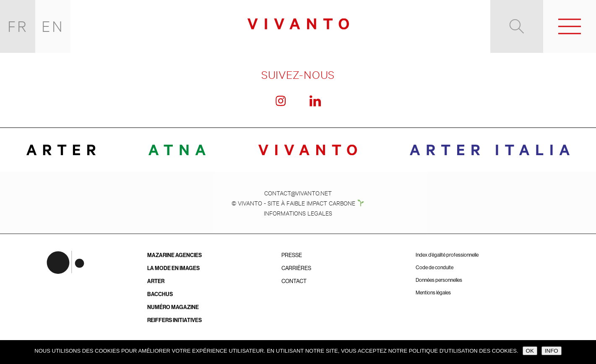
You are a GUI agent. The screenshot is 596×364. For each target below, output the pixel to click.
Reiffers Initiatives (174, 320)
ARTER (156, 281)
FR (18, 26)
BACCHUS (160, 294)
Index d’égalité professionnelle (447, 255)
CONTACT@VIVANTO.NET (298, 193)
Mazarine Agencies (174, 255)
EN (53, 26)
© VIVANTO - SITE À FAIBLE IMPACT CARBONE (298, 203)
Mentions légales (433, 293)
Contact (294, 281)
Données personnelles (439, 280)
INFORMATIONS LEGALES (298, 213)
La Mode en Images (173, 268)
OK (530, 351)
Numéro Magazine (173, 307)
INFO (552, 351)
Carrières (296, 268)
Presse (292, 255)
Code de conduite (435, 268)
